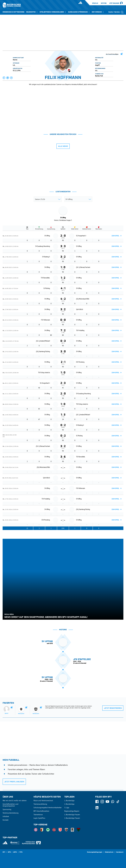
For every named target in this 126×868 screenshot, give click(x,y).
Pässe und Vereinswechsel (43, 800)
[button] (4, 78)
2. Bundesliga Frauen (72, 818)
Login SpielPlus (39, 818)
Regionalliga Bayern (72, 811)
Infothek (104, 3)
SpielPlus (95, 3)
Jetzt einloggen (114, 3)
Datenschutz (109, 852)
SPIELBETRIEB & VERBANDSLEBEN (53, 12)
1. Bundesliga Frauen (72, 814)
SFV (4, 852)
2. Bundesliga (69, 804)
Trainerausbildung (40, 804)
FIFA (21, 852)
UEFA (15, 852)
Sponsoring (7, 809)
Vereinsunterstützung (11, 813)
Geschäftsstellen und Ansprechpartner (10, 805)
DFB (9, 852)
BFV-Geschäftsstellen (41, 811)
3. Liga (67, 807)
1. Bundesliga (69, 800)
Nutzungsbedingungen (95, 852)
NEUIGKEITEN (32, 12)
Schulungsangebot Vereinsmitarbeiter (48, 807)
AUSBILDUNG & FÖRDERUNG (79, 12)
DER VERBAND (98, 12)
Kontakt (6, 820)
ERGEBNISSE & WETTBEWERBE (13, 12)
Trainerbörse (38, 814)
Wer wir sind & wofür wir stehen (15, 800)
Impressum (120, 852)
